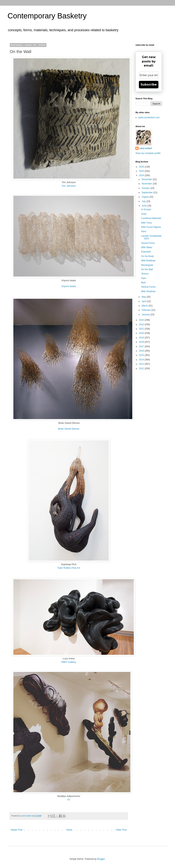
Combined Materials (151, 218)
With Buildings (148, 261)
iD (69, 799)
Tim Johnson (69, 186)
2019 (142, 338)
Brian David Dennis (69, 429)
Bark (143, 283)
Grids (144, 214)
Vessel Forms (148, 243)
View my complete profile (148, 153)
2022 (142, 324)
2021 (142, 329)
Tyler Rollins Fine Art (69, 568)
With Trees (146, 223)
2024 (142, 175)
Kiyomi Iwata (69, 286)
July (144, 201)
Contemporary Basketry (47, 16)
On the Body (147, 256)
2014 (142, 360)
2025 (142, 171)
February (146, 310)
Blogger (101, 859)
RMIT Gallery (69, 662)
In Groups (146, 209)
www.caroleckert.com (149, 118)
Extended (146, 252)
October (146, 188)
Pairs (144, 231)
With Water (147, 247)
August (146, 197)
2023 (142, 320)
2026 (142, 167)
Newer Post (17, 830)
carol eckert (146, 148)
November (147, 184)
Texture (145, 274)
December (147, 179)
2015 (142, 355)
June (144, 206)
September (148, 193)
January (146, 315)
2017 (142, 346)
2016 (142, 351)
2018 (142, 342)
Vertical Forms (148, 287)
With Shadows (148, 291)
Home (69, 830)
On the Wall (147, 269)
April (144, 301)
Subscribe (149, 85)
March (145, 306)
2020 (142, 333)
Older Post (121, 830)
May (144, 297)
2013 (142, 364)
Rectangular (147, 265)
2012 (142, 368)
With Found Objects (151, 227)
